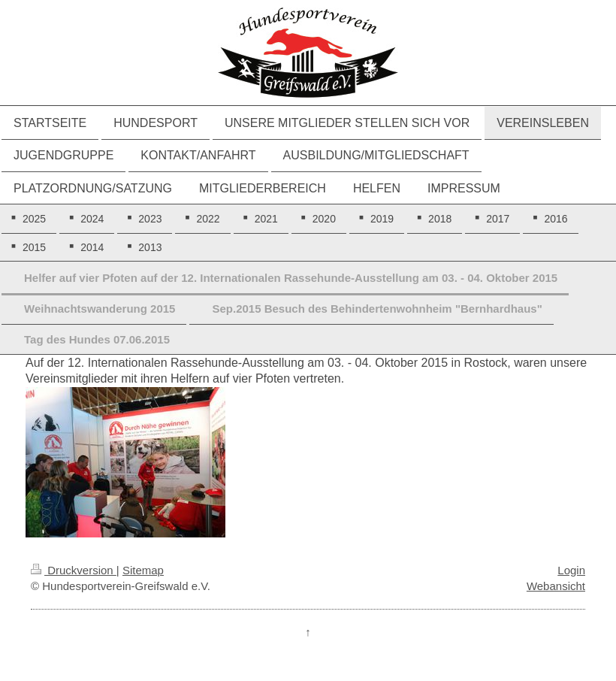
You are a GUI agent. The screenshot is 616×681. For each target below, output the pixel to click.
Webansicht (556, 586)
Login (571, 570)
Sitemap (143, 570)
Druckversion (74, 570)
